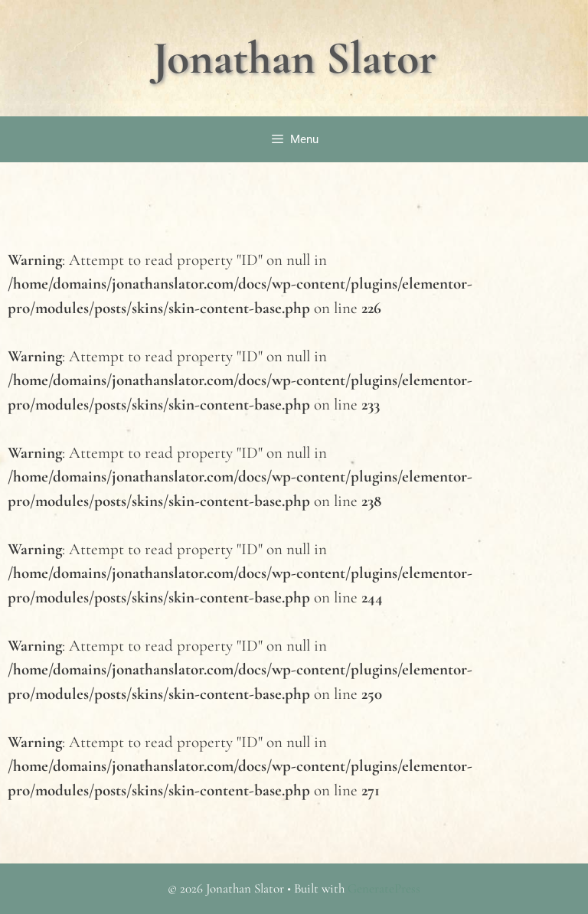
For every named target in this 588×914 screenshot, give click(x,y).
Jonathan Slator (294, 58)
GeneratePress (384, 888)
